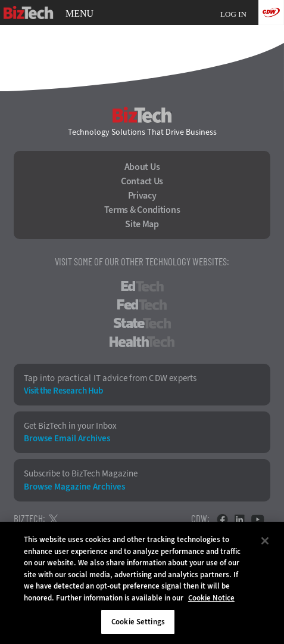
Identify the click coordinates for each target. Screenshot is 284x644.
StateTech (142, 323)
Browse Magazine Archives (74, 487)
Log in (233, 14)
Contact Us (142, 181)
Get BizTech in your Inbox (70, 426)
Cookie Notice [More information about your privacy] (211, 598)
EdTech (142, 286)
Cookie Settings (138, 622)
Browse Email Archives (67, 439)
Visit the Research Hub (63, 391)
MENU (79, 14)
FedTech (142, 305)
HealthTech (142, 342)
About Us (142, 167)
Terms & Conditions (142, 210)
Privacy (142, 196)
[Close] (265, 541)
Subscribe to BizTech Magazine (81, 474)
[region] (142, 583)
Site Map (142, 224)
